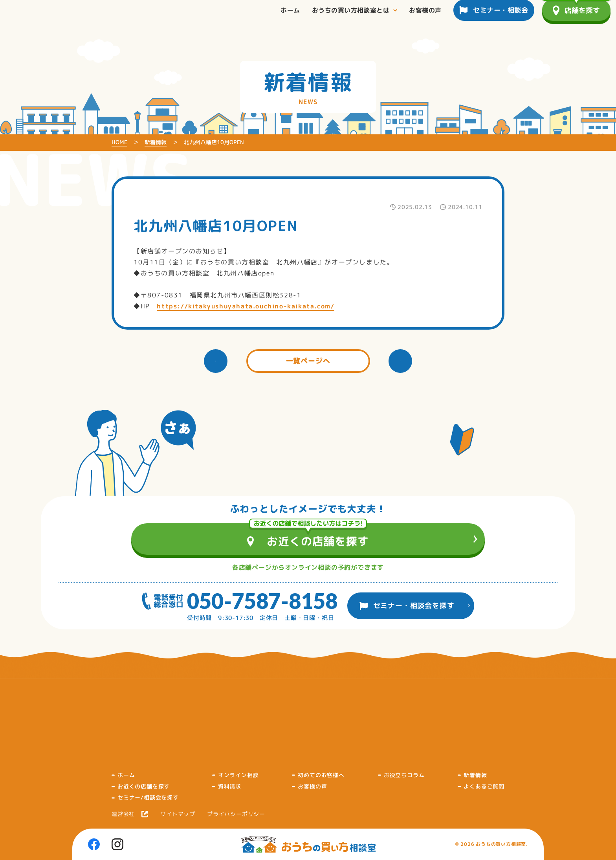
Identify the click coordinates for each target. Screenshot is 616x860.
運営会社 (123, 814)
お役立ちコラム (404, 775)
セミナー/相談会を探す (148, 798)
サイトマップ (178, 814)
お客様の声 (312, 787)
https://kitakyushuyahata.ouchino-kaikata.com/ (246, 306)
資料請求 (230, 787)
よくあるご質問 (484, 787)
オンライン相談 (238, 775)
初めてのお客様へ (321, 775)
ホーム (126, 775)
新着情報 (475, 775)
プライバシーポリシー (236, 814)
